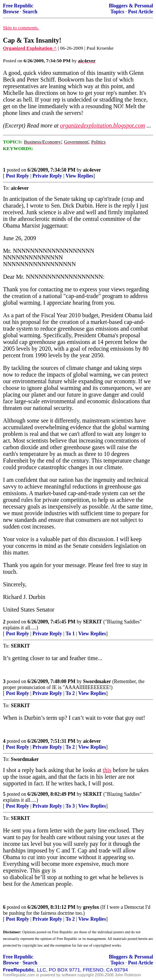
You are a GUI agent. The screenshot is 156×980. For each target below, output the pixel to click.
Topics (117, 12)
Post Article (140, 12)
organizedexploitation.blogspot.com (103, 125)
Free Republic (18, 6)
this (107, 770)
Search (30, 12)
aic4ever (92, 170)
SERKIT (92, 622)
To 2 (70, 693)
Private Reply (47, 176)
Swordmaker (97, 681)
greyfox (91, 907)
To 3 (70, 806)
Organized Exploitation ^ (30, 48)
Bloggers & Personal (131, 6)
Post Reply (17, 176)
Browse (11, 12)
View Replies (79, 176)
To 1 (70, 634)
